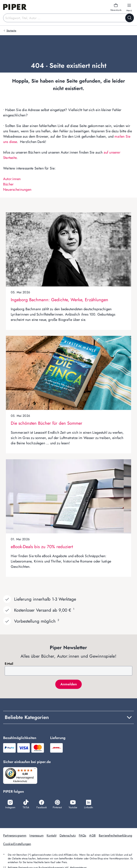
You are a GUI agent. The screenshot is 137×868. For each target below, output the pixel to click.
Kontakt (52, 836)
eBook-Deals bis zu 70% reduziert (42, 547)
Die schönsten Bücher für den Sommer (47, 423)
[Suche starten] (130, 18)
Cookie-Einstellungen (17, 845)
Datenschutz (68, 836)
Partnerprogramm (15, 836)
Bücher (8, 184)
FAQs (83, 836)
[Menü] (36, 770)
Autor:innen (12, 179)
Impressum (36, 836)
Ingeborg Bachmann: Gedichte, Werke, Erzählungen (59, 300)
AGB (92, 836)
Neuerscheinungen (17, 190)
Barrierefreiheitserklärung (115, 836)
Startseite (11, 31)
